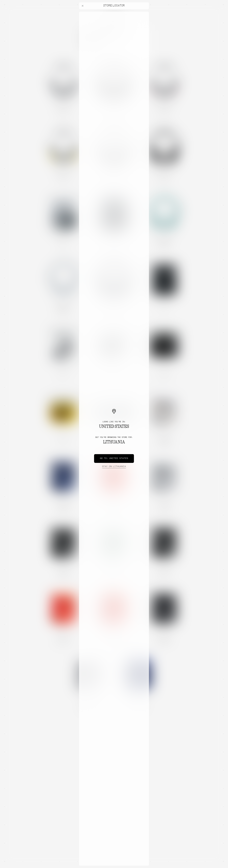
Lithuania (114, 467)
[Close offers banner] (145, 12)
